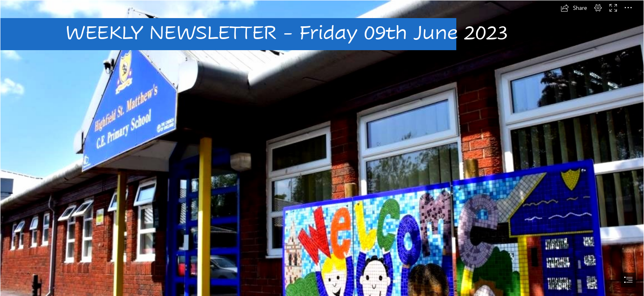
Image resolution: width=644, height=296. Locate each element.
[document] (322, 148)
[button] (574, 8)
